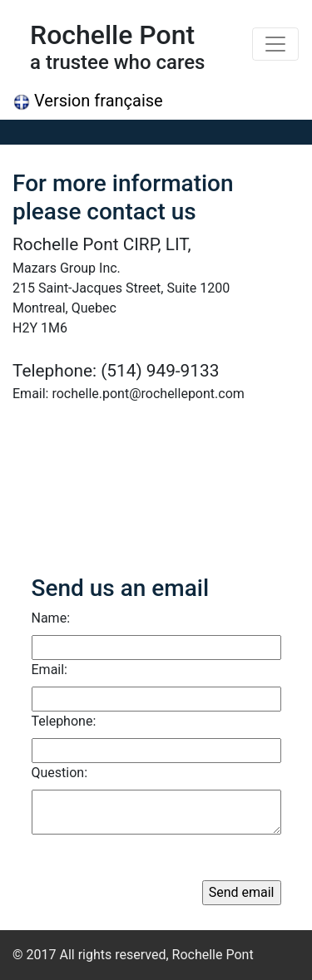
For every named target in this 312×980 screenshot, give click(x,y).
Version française (88, 101)
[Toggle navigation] (275, 44)
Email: (50, 670)
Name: (51, 618)
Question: (60, 773)
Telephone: (64, 721)
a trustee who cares (117, 62)
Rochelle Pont (112, 35)
